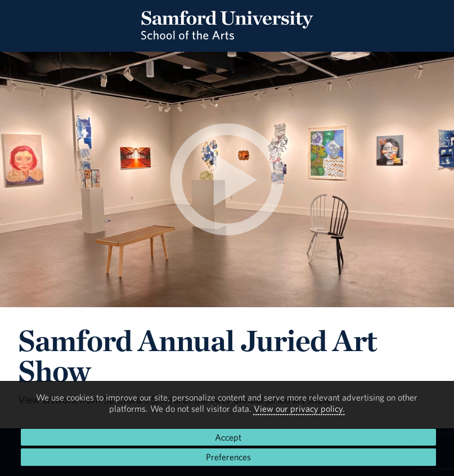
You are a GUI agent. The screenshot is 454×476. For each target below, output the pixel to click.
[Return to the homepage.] (227, 36)
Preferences (228, 457)
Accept (228, 437)
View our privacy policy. (299, 408)
